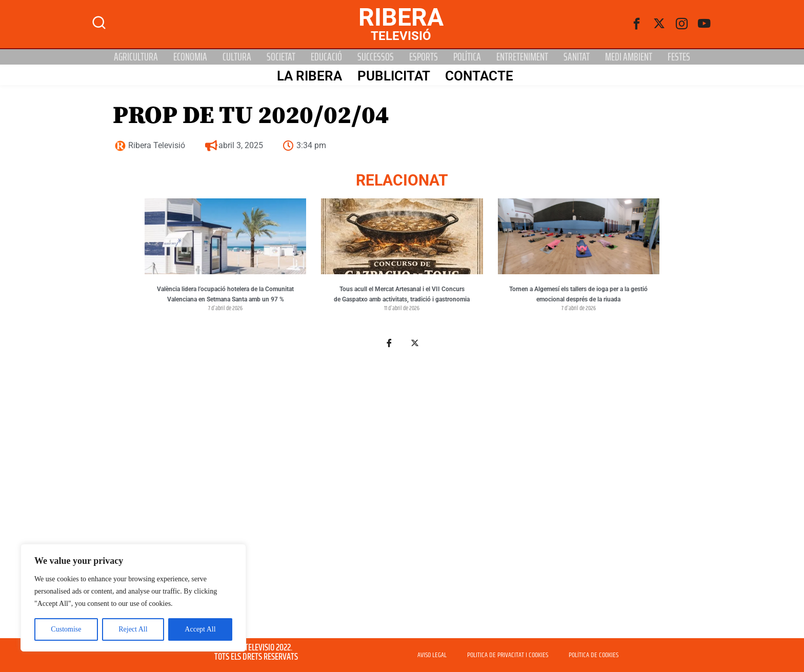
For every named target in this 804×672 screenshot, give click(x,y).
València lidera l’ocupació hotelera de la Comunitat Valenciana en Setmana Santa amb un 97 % (225, 294)
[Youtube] (705, 24)
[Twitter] (659, 24)
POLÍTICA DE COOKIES (594, 655)
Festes (679, 57)
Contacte (479, 75)
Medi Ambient (629, 57)
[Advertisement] (402, 494)
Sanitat (577, 57)
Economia (190, 57)
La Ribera (308, 75)
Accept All (200, 629)
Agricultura (136, 57)
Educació (326, 57)
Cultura (237, 57)
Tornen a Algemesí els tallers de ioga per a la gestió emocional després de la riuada (578, 294)
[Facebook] (637, 24)
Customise (66, 629)
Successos (376, 57)
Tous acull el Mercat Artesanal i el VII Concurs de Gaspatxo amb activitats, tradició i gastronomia (402, 294)
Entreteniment (522, 57)
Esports (424, 57)
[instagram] (682, 24)
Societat (281, 57)
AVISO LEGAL (432, 655)
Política (467, 57)
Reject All (133, 629)
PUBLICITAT (393, 75)
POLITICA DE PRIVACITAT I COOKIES (508, 655)
